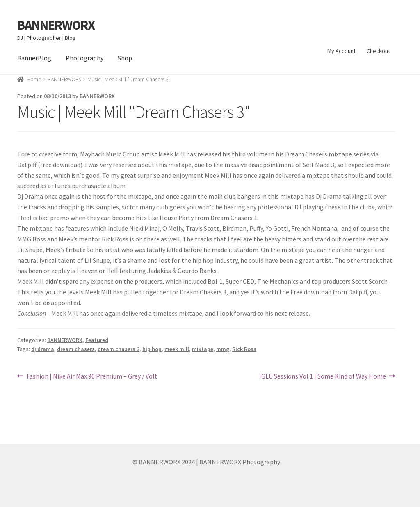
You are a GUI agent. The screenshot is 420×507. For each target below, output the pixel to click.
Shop (125, 58)
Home (34, 79)
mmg (223, 349)
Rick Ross (244, 349)
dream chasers (76, 349)
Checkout (378, 51)
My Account (341, 51)
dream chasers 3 (119, 349)
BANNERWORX (56, 25)
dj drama (43, 349)
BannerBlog (34, 58)
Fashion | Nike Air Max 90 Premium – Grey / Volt (92, 376)
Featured (97, 340)
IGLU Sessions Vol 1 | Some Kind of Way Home (323, 376)
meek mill (177, 349)
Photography (84, 58)
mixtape (203, 349)
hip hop (152, 349)
